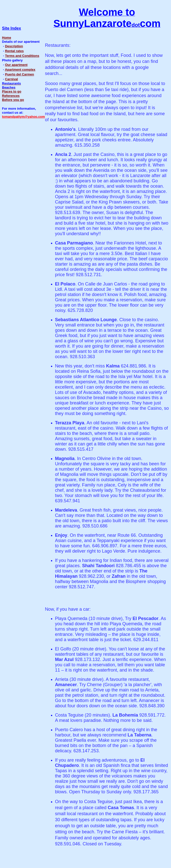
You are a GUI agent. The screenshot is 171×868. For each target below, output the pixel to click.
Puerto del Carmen (20, 74)
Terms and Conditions (22, 56)
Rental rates (14, 51)
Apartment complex (20, 70)
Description (14, 46)
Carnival (11, 79)
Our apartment (16, 65)
